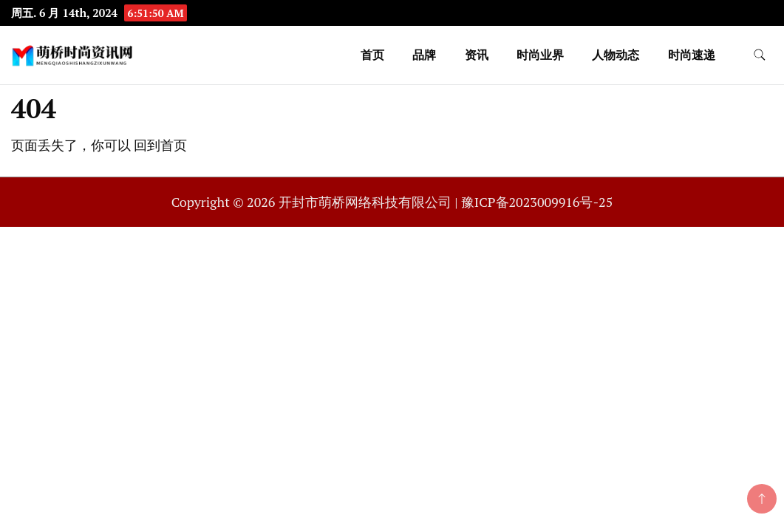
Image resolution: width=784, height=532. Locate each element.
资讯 (477, 55)
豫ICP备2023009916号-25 (537, 202)
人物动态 (616, 55)
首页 (372, 55)
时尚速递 (692, 55)
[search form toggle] (760, 55)
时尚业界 (540, 55)
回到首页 (160, 145)
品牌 (424, 55)
